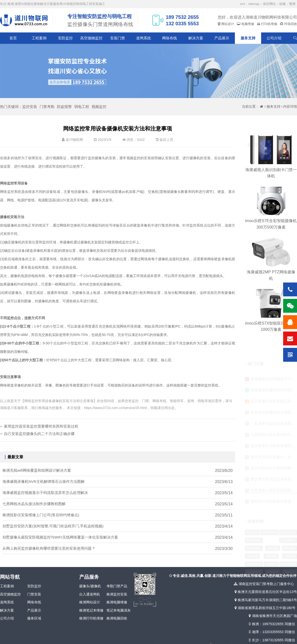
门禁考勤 (47, 107)
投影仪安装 (254, 553)
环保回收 (290, 24)
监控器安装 (288, 521)
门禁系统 (290, 561)
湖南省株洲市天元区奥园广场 (272, 616)
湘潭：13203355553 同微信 (271, 632)
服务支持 (248, 38)
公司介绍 (274, 38)
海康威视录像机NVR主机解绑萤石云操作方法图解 (44, 488)
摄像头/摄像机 (90, 586)
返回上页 (166, 140)
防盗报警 (64, 107)
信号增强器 (288, 553)
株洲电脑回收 (117, 618)
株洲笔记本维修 (91, 610)
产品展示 (222, 38)
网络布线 (170, 38)
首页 (13, 38)
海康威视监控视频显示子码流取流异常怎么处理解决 (45, 499)
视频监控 (99, 107)
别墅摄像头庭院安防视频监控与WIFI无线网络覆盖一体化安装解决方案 (60, 544)
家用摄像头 (254, 529)
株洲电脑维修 (117, 602)
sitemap (254, 4)
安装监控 (271, 553)
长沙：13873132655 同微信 (271, 640)
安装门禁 (118, 38)
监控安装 (30, 107)
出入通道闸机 (90, 594)
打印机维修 (269, 24)
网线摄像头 (254, 561)
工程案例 (39, 38)
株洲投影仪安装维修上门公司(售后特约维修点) (41, 521)
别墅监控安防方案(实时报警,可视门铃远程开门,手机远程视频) (53, 532)
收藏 (282, 4)
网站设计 (227, 24)
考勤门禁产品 (117, 586)
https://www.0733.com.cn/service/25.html (116, 408)
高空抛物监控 (91, 38)
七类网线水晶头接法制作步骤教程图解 (34, 510)
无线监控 (272, 561)
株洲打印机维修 (91, 618)
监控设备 (272, 537)
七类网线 (290, 545)
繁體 (292, 4)
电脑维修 (247, 24)
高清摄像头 (254, 537)
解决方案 (196, 38)
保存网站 (269, 4)
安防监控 (65, 38)
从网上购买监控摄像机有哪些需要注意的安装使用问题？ (49, 555)
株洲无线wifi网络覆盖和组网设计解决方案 (37, 477)
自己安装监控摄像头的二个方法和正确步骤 (39, 440)
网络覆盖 (290, 537)
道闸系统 (144, 38)
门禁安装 (34, 594)
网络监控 (252, 521)
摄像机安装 (270, 521)
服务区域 (34, 618)
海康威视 (252, 545)
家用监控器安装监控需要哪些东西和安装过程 (41, 432)
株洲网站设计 (90, 602)
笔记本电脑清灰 (119, 610)
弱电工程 (82, 107)
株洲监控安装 (117, 594)
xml (243, 4)
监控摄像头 (288, 529)
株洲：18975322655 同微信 (271, 624)
